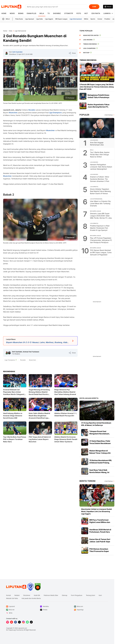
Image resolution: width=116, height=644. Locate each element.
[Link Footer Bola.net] (23, 610)
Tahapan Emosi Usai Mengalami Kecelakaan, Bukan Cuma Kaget (99, 434)
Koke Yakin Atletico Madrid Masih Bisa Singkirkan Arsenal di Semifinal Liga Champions (39, 416)
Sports (93, 19)
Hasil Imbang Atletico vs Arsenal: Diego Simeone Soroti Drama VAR (13, 416)
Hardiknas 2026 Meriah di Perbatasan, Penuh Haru (100, 531)
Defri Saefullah (17, 52)
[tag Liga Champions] (11, 360)
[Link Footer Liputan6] (16, 587)
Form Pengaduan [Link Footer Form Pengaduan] (77, 595)
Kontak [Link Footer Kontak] (8, 595)
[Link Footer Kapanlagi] (91, 610)
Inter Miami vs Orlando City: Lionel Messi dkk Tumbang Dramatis (101, 203)
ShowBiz (57, 13)
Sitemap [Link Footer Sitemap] (65, 595)
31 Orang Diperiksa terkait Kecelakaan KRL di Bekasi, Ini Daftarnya (96, 424)
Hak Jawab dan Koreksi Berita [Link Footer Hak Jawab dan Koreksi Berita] (31, 598)
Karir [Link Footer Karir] (100, 595)
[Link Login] (108, 7)
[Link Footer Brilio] (23, 613)
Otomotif (69, 13)
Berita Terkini (87, 481)
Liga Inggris (49, 19)
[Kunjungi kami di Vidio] (8, 622)
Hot (86, 13)
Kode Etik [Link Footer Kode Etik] (37, 595)
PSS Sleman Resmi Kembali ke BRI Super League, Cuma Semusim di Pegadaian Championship (101, 254)
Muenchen (13, 113)
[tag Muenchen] (32, 360)
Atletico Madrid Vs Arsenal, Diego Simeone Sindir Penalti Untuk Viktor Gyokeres (66, 439)
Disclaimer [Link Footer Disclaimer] (27, 595)
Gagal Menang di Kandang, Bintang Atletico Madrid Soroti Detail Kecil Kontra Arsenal (39, 392)
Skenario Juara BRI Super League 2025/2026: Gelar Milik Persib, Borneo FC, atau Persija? (101, 217)
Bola (42, 13)
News (12, 13)
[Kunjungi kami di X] (19, 622)
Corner (100, 19)
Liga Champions (55, 113)
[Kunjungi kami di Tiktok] (31, 622)
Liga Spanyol (29, 19)
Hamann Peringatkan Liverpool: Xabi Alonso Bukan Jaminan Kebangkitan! (101, 167)
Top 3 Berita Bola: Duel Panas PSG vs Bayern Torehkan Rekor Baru (15, 439)
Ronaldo (32, 110)
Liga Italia (39, 19)
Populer (84, 115)
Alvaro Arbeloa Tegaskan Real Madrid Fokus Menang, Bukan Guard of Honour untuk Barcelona (101, 192)
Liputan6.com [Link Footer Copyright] (23, 628)
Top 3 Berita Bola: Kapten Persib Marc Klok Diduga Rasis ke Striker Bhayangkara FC (100, 156)
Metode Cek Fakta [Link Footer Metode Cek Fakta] (12, 598)
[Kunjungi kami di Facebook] (15, 622)
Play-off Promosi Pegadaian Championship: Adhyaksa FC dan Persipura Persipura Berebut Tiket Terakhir (101, 241)
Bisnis (21, 13)
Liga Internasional (76, 19)
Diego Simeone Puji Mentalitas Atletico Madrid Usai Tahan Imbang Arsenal (65, 392)
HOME (4, 13)
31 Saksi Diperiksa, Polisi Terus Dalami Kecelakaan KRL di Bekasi (100, 443)
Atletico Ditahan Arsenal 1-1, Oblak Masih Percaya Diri (66, 414)
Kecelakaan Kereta (89, 398)
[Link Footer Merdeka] (57, 606)
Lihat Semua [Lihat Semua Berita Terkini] (109, 481)
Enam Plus (31, 13)
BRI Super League (61, 19)
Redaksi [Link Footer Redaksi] (17, 595)
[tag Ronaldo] (23, 360)
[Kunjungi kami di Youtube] (12, 622)
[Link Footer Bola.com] (91, 606)
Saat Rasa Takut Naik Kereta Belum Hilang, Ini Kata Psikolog (99, 472)
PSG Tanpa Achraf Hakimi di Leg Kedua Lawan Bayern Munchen (40, 439)
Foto (79, 13)
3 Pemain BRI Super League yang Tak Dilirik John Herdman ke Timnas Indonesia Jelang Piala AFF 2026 (97, 87)
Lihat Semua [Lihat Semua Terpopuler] (109, 115)
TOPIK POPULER (86, 31)
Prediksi (107, 19)
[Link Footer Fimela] (57, 610)
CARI (94, 7)
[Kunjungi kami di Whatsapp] (27, 622)
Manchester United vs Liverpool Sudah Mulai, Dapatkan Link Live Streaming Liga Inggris (97, 511)
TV (49, 13)
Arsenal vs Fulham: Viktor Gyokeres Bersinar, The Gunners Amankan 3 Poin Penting (100, 180)
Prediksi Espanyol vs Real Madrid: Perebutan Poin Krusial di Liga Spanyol (100, 228)
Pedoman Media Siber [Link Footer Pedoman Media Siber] (51, 595)
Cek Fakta (96, 13)
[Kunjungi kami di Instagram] (23, 622)
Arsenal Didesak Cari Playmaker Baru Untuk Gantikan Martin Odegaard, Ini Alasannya (14, 392)
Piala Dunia (19, 19)
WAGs (86, 19)
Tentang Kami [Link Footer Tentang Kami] (90, 595)
